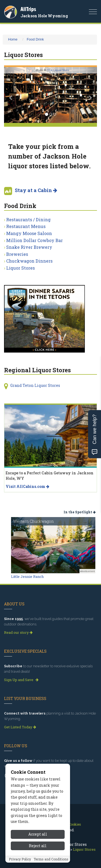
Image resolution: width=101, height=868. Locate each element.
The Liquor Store (58, 70)
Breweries (17, 254)
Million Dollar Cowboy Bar (34, 240)
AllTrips (28, 9)
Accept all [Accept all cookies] (38, 841)
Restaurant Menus (26, 226)
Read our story (18, 632)
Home (13, 39)
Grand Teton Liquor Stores (35, 385)
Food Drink (35, 39)
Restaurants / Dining (28, 219)
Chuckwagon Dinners (29, 261)
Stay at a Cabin (36, 190)
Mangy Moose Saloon (29, 233)
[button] (11, 95)
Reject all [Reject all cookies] (38, 852)
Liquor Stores (20, 268)
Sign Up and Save (21, 680)
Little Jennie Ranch (27, 577)
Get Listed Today (20, 727)
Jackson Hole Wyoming (44, 16)
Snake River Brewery (29, 247)
